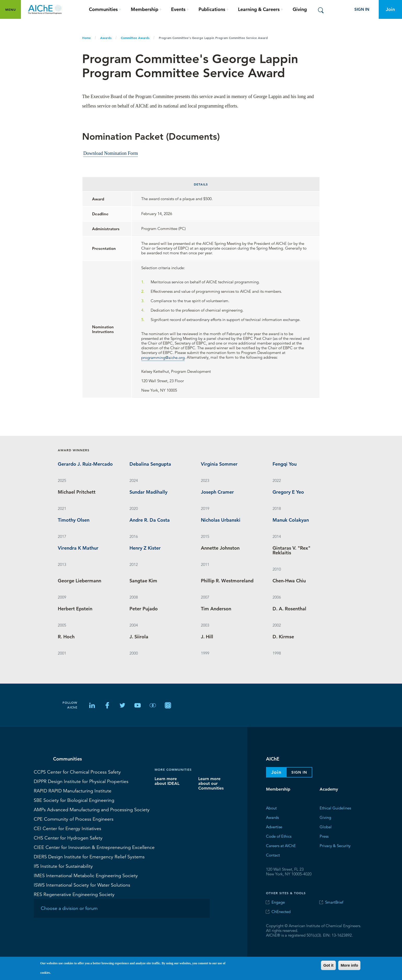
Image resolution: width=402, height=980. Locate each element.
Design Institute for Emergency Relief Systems (89, 857)
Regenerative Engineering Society (74, 894)
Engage (278, 902)
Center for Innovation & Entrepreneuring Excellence (94, 847)
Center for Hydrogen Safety (68, 838)
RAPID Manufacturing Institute (73, 791)
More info (349, 965)
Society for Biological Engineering (74, 800)
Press (324, 836)
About (271, 808)
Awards (106, 38)
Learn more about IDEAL (167, 781)
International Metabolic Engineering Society (86, 875)
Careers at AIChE (281, 846)
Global (326, 827)
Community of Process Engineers (74, 819)
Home (86, 38)
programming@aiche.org (163, 357)
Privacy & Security (335, 846)
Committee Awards (135, 38)
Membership (278, 789)
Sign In (362, 9)
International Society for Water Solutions (82, 885)
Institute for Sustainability (63, 866)
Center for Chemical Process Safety (77, 772)
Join (390, 9)
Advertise (274, 827)
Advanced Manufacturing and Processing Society (92, 809)
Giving (300, 9)
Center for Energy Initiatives (67, 828)
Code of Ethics (279, 836)
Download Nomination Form (111, 153)
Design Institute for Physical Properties (81, 781)
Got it (328, 965)
